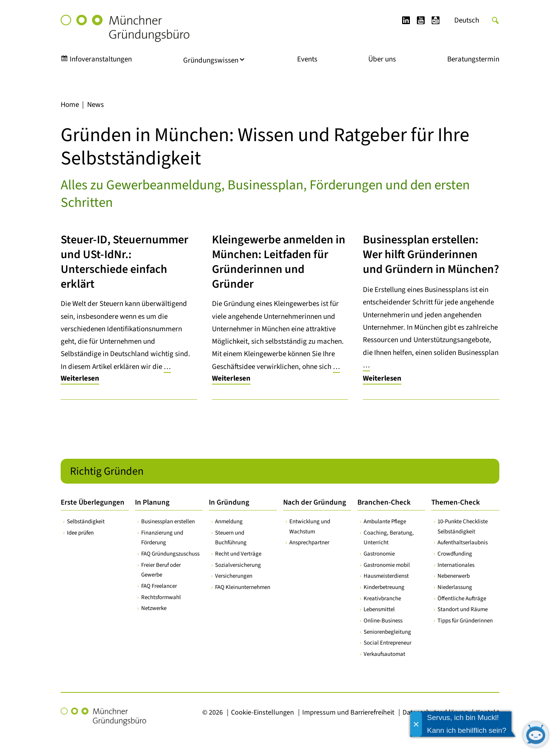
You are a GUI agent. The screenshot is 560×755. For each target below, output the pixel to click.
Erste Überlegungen (93, 502)
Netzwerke (154, 608)
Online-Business (383, 621)
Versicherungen (234, 576)
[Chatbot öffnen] (536, 735)
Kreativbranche (382, 599)
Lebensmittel (379, 609)
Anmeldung (229, 522)
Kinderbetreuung (384, 587)
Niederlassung (455, 587)
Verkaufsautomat (384, 654)
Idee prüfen (80, 533)
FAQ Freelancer (159, 586)
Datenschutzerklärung (435, 712)
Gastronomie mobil (387, 565)
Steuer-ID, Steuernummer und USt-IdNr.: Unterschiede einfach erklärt (124, 262)
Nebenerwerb (454, 576)
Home (70, 105)
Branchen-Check (384, 502)
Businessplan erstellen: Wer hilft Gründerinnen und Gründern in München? (431, 254)
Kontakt (488, 712)
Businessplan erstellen (168, 522)
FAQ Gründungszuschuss (170, 554)
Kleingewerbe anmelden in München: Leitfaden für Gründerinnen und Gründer (279, 262)
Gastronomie (379, 554)
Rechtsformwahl (161, 597)
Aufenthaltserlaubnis (463, 543)
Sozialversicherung (238, 565)
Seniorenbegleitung (387, 632)
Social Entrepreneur (388, 643)
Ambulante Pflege (385, 522)
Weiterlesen (80, 378)
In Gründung (229, 502)
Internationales (456, 565)
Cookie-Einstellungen (262, 712)
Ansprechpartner (309, 543)
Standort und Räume (463, 609)
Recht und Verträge (238, 554)
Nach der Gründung (315, 502)
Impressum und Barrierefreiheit (348, 712)
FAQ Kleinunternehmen (243, 587)
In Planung (152, 502)
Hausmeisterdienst (386, 576)
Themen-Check (456, 502)
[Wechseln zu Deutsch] (467, 21)
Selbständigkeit (86, 522)
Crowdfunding (455, 554)
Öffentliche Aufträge (462, 599)
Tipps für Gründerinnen (465, 621)
